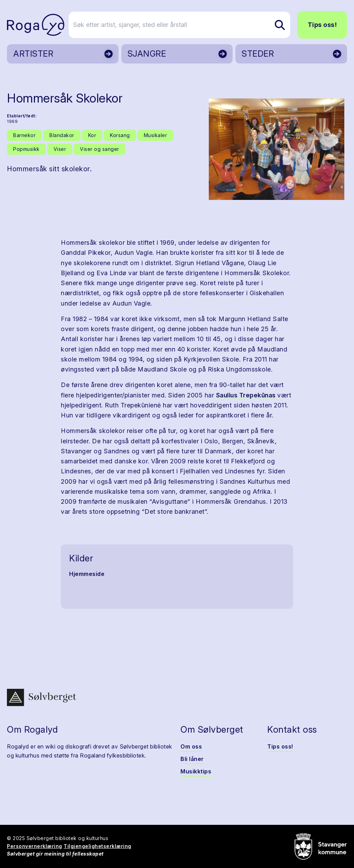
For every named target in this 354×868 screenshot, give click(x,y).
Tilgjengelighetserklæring (97, 846)
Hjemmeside (87, 574)
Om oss (191, 746)
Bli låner (192, 759)
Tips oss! (322, 25)
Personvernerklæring (35, 846)
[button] (277, 149)
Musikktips (196, 771)
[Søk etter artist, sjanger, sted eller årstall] (180, 25)
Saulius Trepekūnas (247, 395)
